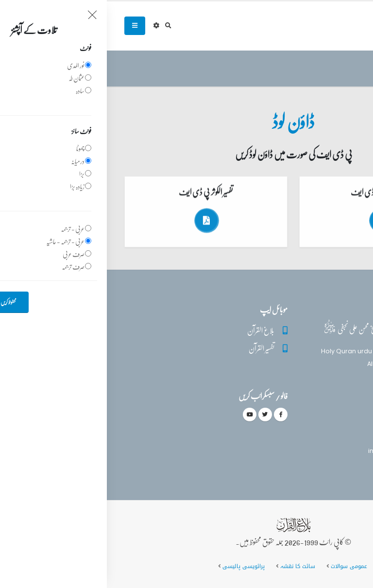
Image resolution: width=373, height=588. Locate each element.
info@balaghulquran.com (302, 451)
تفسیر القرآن (155, 348)
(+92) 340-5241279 (313, 434)
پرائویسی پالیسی (136, 566)
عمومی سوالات (242, 566)
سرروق (346, 69)
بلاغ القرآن (154, 330)
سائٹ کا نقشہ (190, 566)
